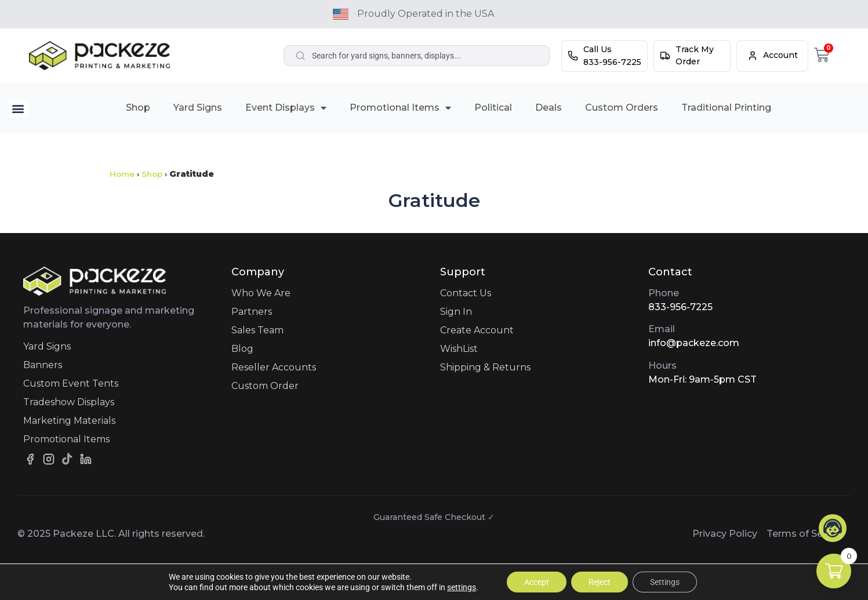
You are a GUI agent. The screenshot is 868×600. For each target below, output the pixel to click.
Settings (665, 582)
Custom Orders (622, 108)
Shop (138, 108)
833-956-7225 (680, 307)
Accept (537, 582)
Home (122, 174)
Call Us (598, 49)
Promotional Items (400, 108)
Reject (600, 582)
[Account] (753, 56)
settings (462, 587)
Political (493, 108)
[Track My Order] (665, 56)
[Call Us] (573, 56)
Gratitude (434, 200)
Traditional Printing (726, 108)
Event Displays (286, 108)
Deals (549, 108)
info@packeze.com (694, 343)
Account (780, 55)
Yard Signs (198, 108)
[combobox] (417, 56)
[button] (18, 109)
